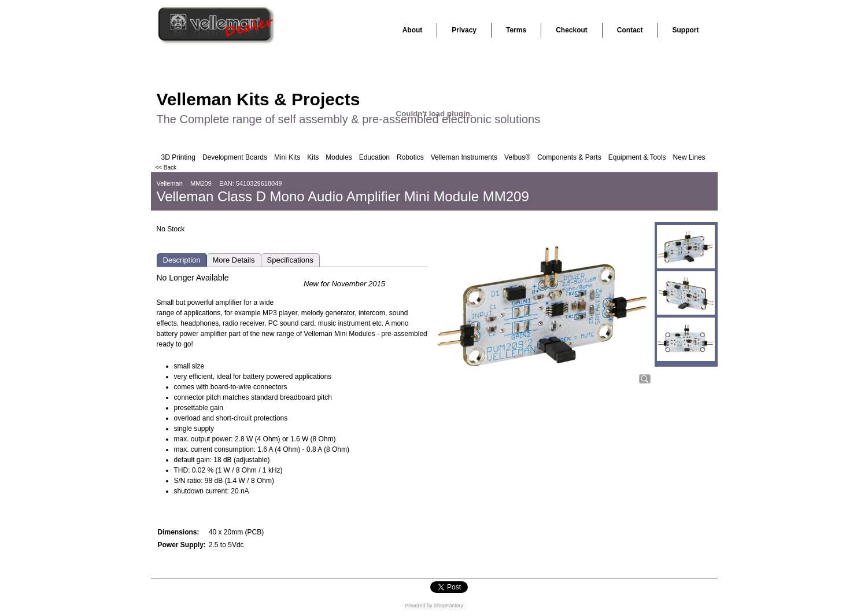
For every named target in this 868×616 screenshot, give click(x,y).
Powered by (419, 606)
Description (182, 260)
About (413, 30)
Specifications (290, 260)
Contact (630, 30)
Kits (313, 157)
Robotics (410, 157)
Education (374, 157)
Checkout (572, 30)
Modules (339, 157)
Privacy (464, 30)
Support (686, 30)
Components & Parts (569, 157)
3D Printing (178, 157)
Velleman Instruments (464, 157)
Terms (516, 30)
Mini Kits (287, 157)
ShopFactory (448, 606)
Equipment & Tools (637, 157)
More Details (234, 260)
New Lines (689, 157)
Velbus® (517, 157)
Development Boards (235, 157)
